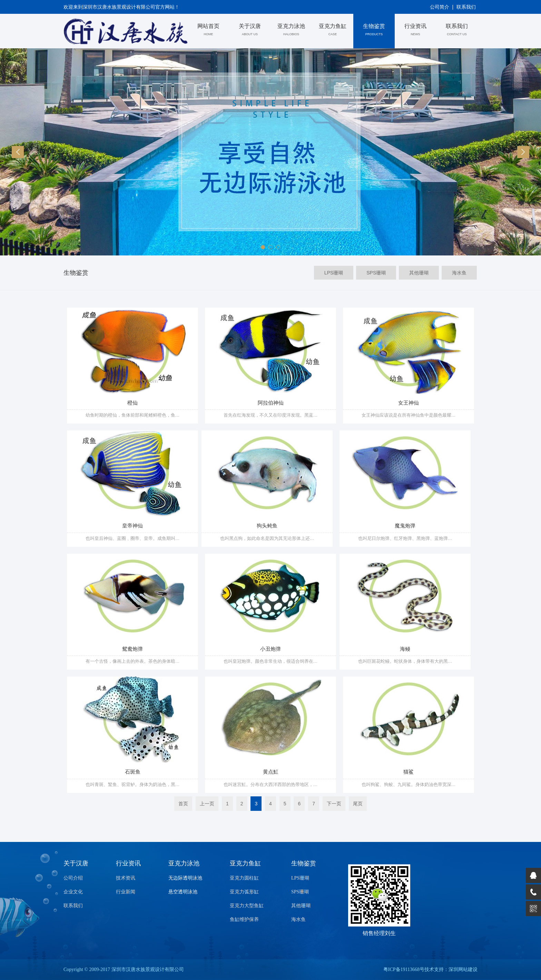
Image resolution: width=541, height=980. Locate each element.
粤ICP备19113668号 (404, 969)
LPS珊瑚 (300, 878)
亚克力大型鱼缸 (247, 906)
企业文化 (73, 892)
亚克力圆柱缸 (244, 878)
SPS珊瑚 (300, 892)
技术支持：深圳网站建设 (451, 969)
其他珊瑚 (301, 906)
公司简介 (440, 7)
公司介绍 (73, 878)
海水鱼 (298, 919)
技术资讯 (126, 878)
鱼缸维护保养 (244, 919)
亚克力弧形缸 (244, 892)
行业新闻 (126, 892)
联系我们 (466, 7)
